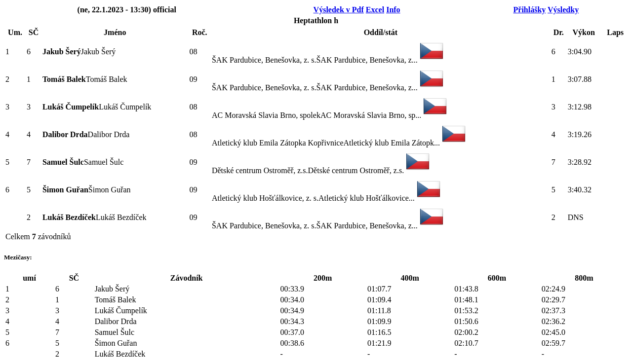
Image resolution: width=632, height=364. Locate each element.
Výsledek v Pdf (339, 10)
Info (393, 10)
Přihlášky (530, 10)
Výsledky (563, 10)
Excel (375, 10)
